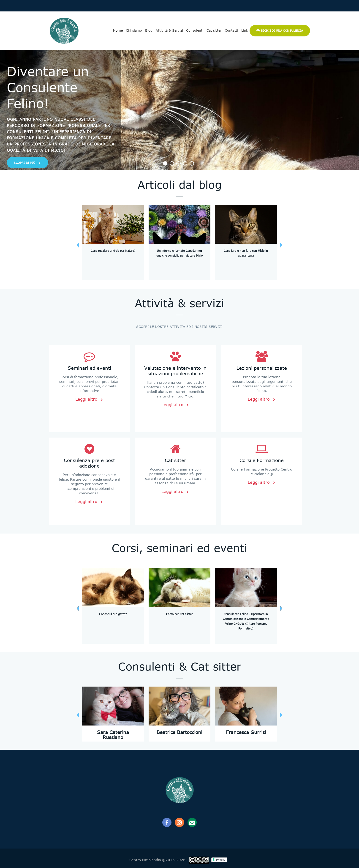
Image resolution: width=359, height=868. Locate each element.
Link (245, 30)
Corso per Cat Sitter (179, 614)
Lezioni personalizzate (262, 368)
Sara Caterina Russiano (113, 735)
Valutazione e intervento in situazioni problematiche (175, 371)
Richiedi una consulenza (282, 31)
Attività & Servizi (169, 30)
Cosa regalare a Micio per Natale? (113, 251)
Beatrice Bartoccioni (179, 732)
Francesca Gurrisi (246, 732)
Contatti (231, 30)
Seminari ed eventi (89, 368)
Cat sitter (214, 30)
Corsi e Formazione (262, 460)
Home (118, 30)
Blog (149, 30)
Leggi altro (89, 399)
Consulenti (195, 30)
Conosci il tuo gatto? (113, 614)
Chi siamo (134, 30)
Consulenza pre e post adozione (89, 463)
